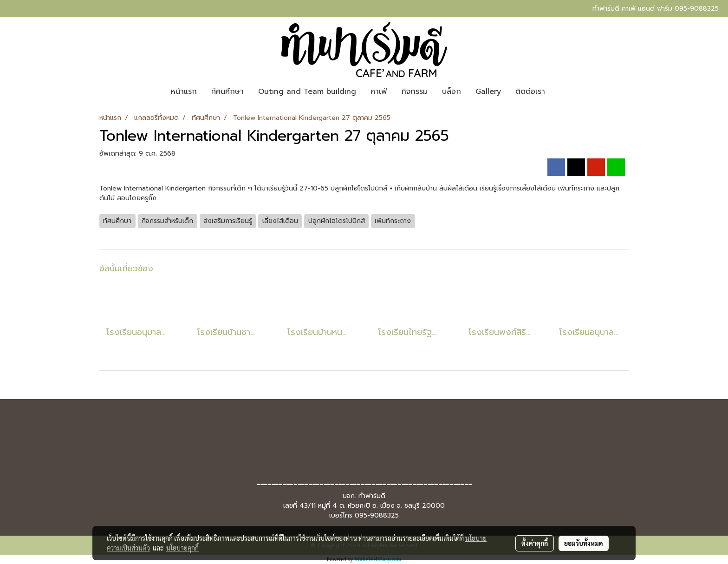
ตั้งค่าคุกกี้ (535, 543)
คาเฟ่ (379, 92)
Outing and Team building (307, 92)
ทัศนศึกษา (227, 92)
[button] (560, 92)
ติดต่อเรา (530, 92)
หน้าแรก (184, 92)
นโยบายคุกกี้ (182, 548)
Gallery (488, 92)
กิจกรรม (414, 92)
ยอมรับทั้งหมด (584, 543)
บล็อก (452, 92)
